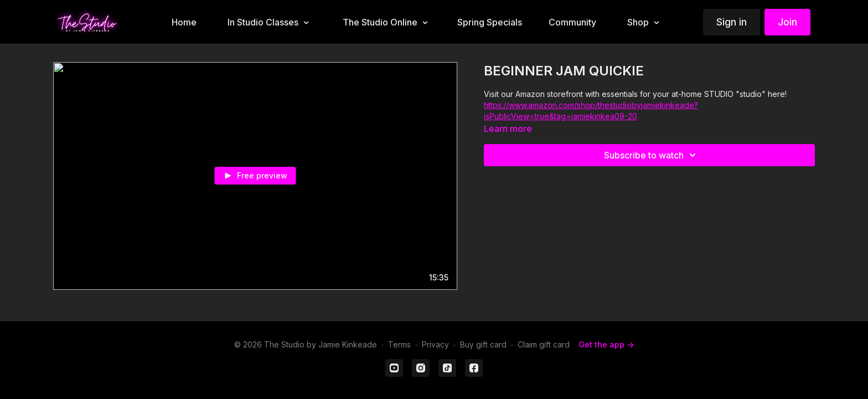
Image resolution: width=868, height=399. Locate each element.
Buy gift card (483, 344)
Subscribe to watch (652, 155)
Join (787, 22)
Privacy (435, 344)
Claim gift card (544, 344)
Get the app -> (606, 344)
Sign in (732, 22)
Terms (399, 344)
